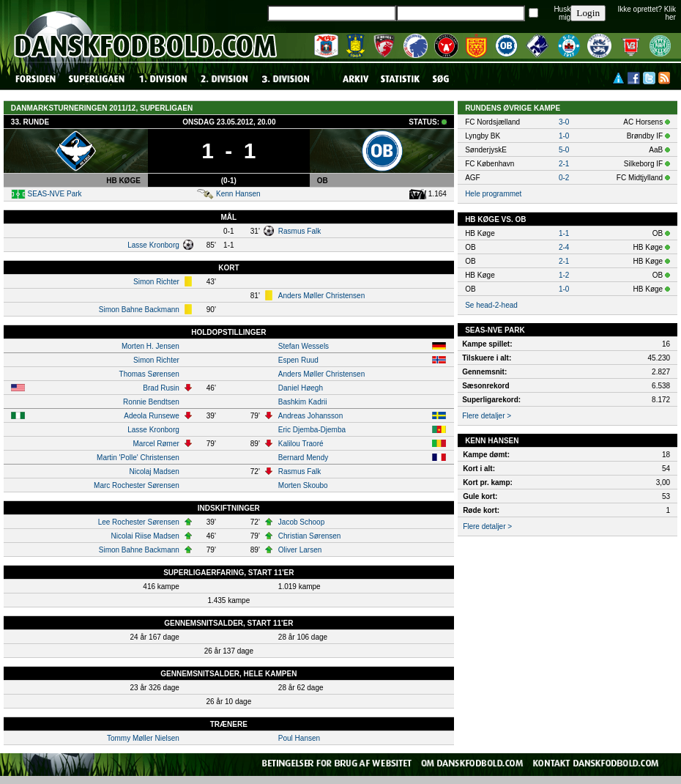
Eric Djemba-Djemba (312, 430)
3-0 (564, 122)
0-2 (564, 178)
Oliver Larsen (300, 550)
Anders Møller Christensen (321, 296)
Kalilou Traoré (301, 444)
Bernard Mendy (303, 458)
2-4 (564, 247)
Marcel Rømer (156, 444)
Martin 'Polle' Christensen (138, 458)
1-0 (564, 136)
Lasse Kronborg (153, 245)
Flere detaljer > (487, 416)
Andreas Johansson (310, 416)
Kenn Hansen (238, 194)
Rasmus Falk (299, 231)
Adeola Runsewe (152, 416)
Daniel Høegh (301, 388)
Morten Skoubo (303, 485)
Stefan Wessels (304, 346)
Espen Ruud (298, 360)
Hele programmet (493, 194)
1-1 (564, 233)
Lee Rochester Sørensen (139, 522)
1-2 (564, 275)
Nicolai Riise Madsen (145, 536)
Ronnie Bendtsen (151, 402)
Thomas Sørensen (149, 374)
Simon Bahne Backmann (139, 310)
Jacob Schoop (301, 522)
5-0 (564, 150)
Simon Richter (156, 282)
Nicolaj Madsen (154, 471)
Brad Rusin (161, 388)
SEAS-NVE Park (55, 194)
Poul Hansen (299, 738)
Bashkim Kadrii (303, 402)
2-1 (564, 164)
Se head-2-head (491, 305)
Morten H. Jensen (150, 346)
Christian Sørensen (310, 536)
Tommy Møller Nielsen (143, 738)
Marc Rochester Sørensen (137, 485)
